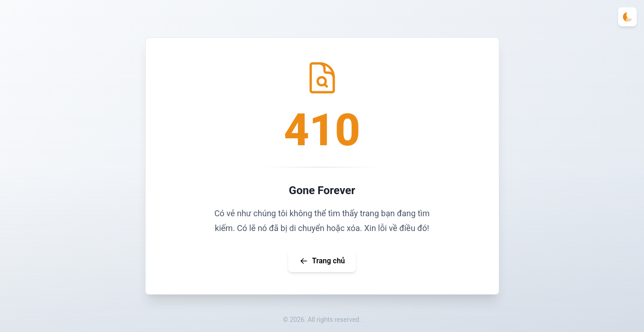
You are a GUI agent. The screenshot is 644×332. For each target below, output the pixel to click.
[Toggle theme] (627, 17)
